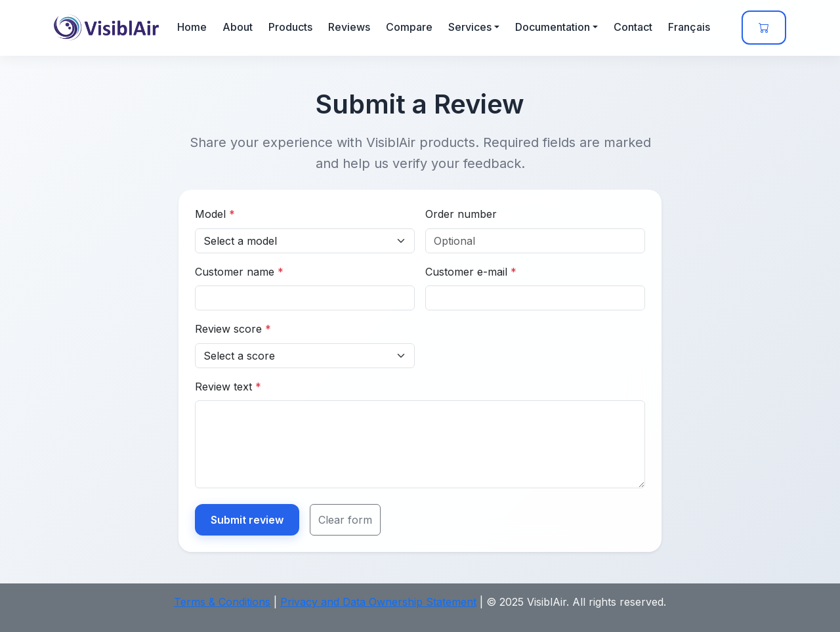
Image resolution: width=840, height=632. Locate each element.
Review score (233, 329)
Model (215, 214)
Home (192, 27)
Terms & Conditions (222, 602)
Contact (633, 27)
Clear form (345, 520)
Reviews (349, 27)
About (238, 27)
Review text (228, 387)
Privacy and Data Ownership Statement (378, 602)
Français (689, 27)
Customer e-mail (471, 272)
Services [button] (470, 27)
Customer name (239, 272)
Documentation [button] (553, 27)
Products (290, 27)
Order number (461, 214)
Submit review (247, 520)
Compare (409, 27)
